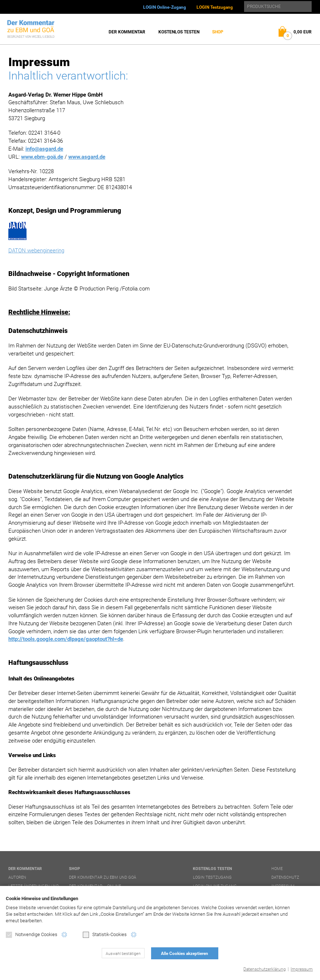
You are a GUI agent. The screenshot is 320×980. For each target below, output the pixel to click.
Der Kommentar (127, 32)
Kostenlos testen (179, 32)
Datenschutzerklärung (265, 969)
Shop (218, 32)
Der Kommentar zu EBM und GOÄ (103, 877)
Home (277, 869)
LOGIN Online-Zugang (165, 7)
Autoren (17, 877)
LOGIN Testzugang (215, 7)
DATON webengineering (36, 251)
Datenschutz (285, 877)
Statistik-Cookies (105, 935)
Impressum (302, 969)
